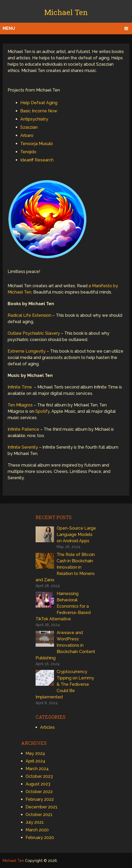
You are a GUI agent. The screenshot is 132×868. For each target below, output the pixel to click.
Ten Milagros (20, 405)
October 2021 (39, 815)
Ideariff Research (37, 160)
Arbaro (27, 135)
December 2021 (41, 807)
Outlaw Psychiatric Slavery (34, 333)
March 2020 (37, 830)
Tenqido (28, 152)
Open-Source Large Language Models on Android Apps (76, 534)
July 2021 (35, 822)
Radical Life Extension (30, 315)
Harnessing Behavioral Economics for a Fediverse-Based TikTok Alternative (63, 606)
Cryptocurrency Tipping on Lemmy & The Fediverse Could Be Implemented (65, 684)
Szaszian (29, 127)
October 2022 (39, 792)
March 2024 (37, 769)
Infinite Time (20, 387)
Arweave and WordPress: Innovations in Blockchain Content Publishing (65, 645)
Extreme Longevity (27, 351)
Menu (9, 28)
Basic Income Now (39, 111)
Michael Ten (66, 12)
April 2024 (35, 761)
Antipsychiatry (34, 119)
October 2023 (39, 776)
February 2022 (40, 799)
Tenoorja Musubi (36, 144)
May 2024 (35, 753)
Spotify (42, 411)
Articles (47, 727)
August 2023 (38, 784)
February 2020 (40, 838)
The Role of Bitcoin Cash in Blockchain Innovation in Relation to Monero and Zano (65, 567)
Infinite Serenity (23, 447)
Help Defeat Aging (39, 103)
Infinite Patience (23, 429)
